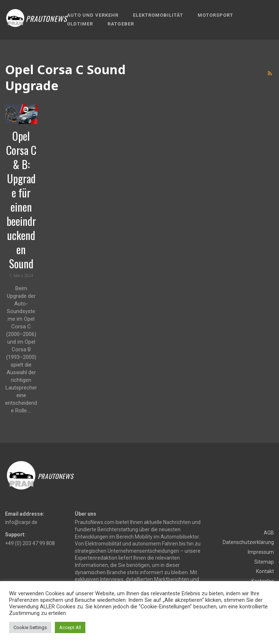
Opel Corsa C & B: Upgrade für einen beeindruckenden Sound (21, 200)
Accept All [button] (70, 627)
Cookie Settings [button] (30, 627)
